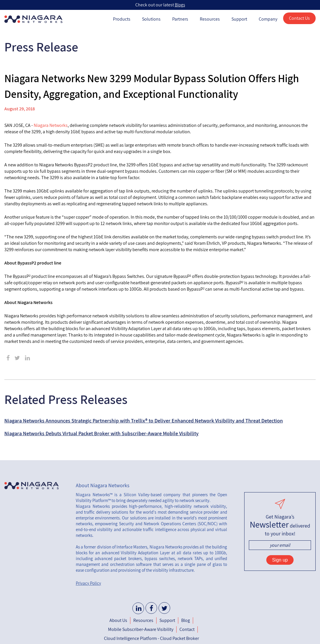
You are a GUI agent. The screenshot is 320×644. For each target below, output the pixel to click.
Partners (180, 19)
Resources (210, 19)
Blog (186, 620)
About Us (118, 620)
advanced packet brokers (118, 558)
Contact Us (299, 18)
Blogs (180, 5)
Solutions (151, 19)
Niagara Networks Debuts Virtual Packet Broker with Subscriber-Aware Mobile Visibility (101, 433)
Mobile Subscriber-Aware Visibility (141, 629)
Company (268, 19)
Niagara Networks (51, 125)
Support (239, 19)
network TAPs (190, 558)
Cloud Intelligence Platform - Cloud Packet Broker (151, 638)
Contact (187, 629)
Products (122, 19)
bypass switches (160, 558)
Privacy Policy (88, 583)
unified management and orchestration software (151, 561)
